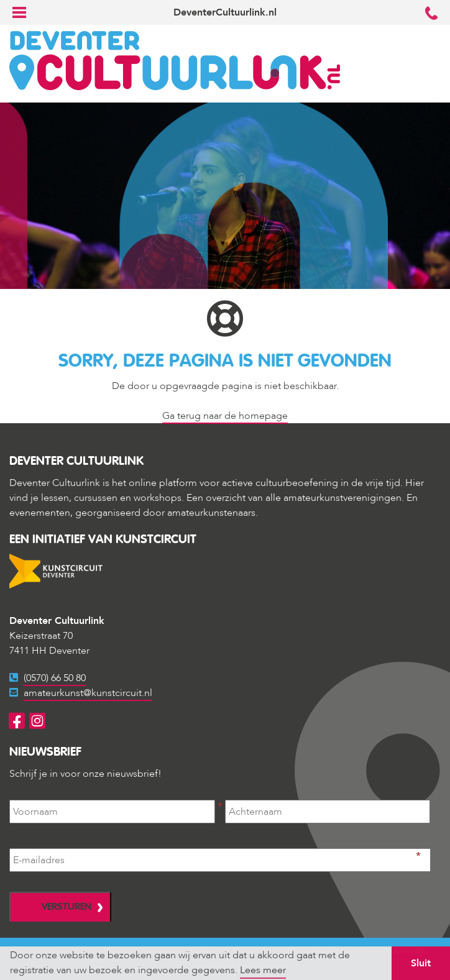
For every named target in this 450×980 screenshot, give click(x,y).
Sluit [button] (421, 963)
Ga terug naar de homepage (225, 416)
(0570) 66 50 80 (55, 678)
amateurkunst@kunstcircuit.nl (88, 693)
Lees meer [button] (263, 970)
